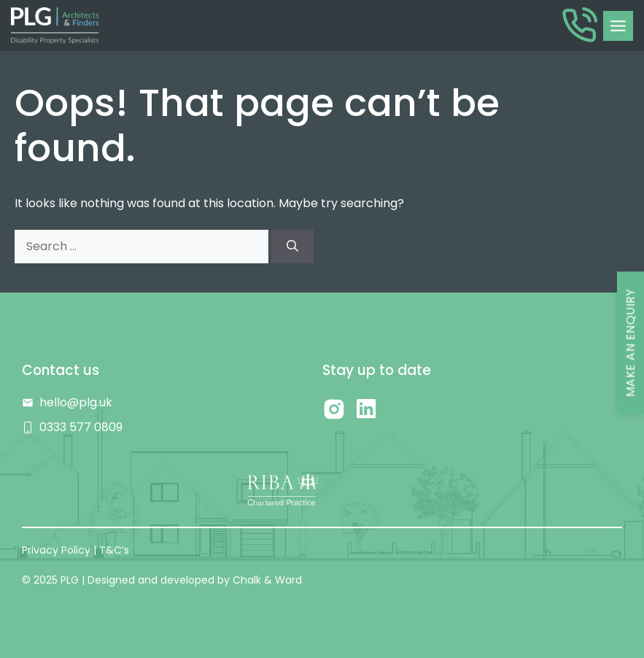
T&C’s (114, 550)
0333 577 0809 (81, 427)
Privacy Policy (56, 550)
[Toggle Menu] (618, 26)
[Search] (292, 247)
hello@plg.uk (76, 402)
